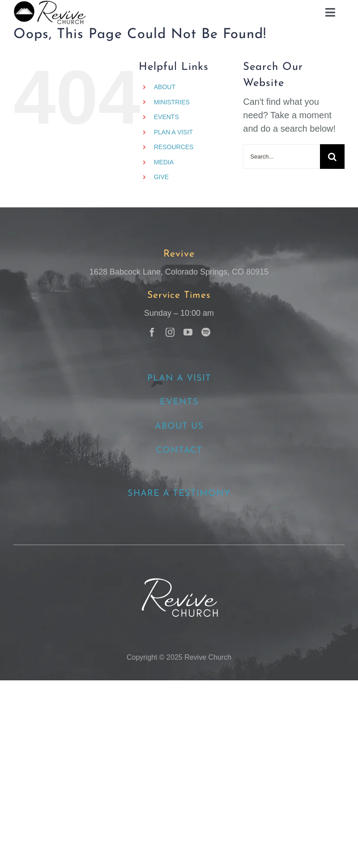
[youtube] (188, 332)
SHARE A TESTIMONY (179, 494)
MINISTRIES (172, 102)
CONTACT (179, 451)
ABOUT (165, 87)
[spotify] (206, 332)
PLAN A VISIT (173, 132)
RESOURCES (174, 147)
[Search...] (281, 157)
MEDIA (164, 162)
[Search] (332, 157)
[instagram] (170, 332)
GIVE (161, 177)
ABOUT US (179, 426)
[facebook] (152, 332)
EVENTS (166, 117)
